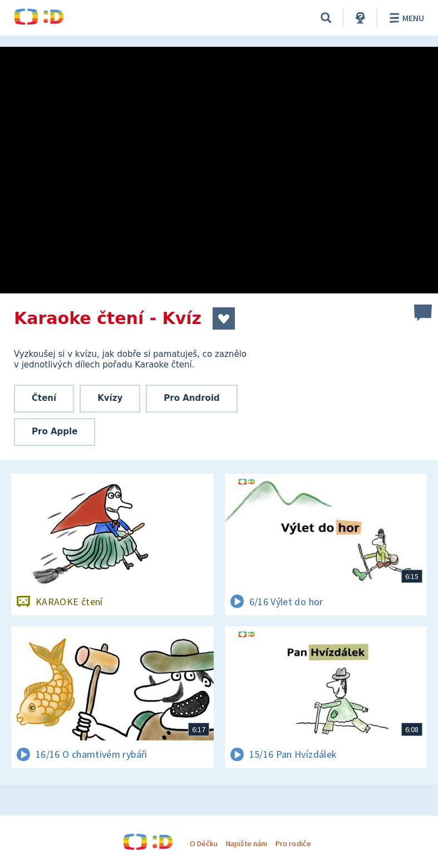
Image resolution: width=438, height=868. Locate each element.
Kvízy (110, 398)
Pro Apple (55, 431)
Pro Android (192, 398)
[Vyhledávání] (326, 18)
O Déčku (204, 844)
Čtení (44, 398)
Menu (405, 18)
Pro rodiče (293, 844)
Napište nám (247, 844)
